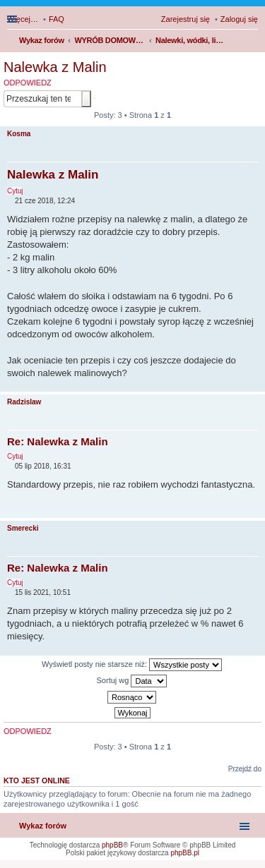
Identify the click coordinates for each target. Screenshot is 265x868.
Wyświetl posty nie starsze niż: (132, 665)
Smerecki (23, 528)
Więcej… (23, 19)
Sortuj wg (132, 681)
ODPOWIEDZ (28, 83)
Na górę (254, 384)
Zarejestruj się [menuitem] (185, 19)
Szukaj (86, 99)
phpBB (112, 845)
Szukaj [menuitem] (253, 42)
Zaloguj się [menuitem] (239, 19)
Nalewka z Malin (55, 67)
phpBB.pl (185, 853)
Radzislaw (24, 402)
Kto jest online (37, 780)
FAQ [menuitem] (57, 19)
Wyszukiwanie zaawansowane (94, 98)
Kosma (19, 134)
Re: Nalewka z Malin (58, 441)
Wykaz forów (43, 826)
